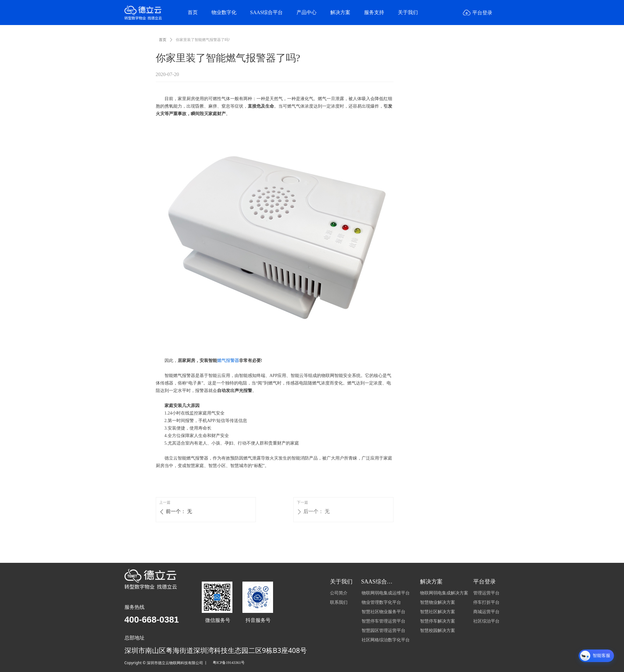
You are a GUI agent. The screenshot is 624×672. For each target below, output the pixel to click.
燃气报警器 (228, 361)
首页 (163, 40)
